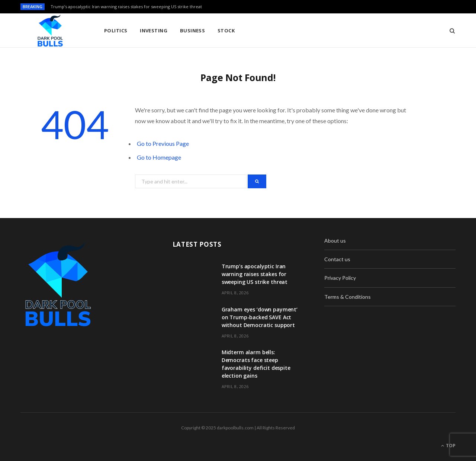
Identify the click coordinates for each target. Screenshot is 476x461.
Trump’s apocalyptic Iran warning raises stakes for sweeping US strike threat (126, 7)
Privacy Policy (340, 278)
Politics (116, 31)
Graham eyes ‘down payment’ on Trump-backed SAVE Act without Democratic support (260, 317)
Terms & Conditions (348, 297)
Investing (154, 31)
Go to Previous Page (163, 143)
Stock (226, 31)
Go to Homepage (159, 157)
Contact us (337, 259)
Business (193, 31)
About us (335, 241)
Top (448, 446)
